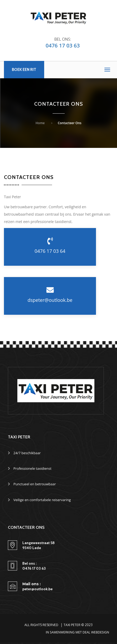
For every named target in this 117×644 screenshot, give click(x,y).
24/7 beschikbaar (27, 453)
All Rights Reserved (41, 625)
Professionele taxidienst (32, 468)
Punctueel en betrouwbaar (35, 484)
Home (40, 123)
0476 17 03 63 (63, 45)
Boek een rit (24, 70)
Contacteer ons (70, 123)
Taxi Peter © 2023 (78, 625)
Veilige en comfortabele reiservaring (42, 500)
